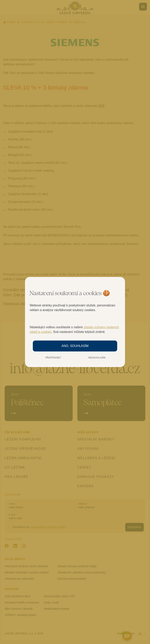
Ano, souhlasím (75, 346)
